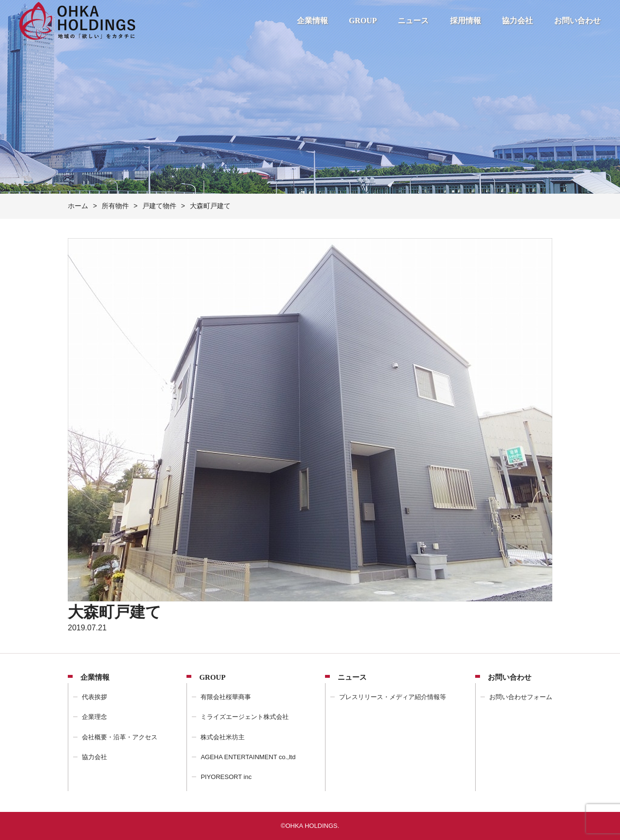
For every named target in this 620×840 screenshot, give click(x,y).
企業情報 (312, 21)
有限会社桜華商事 (226, 697)
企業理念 (94, 717)
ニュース (413, 21)
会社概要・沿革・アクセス (120, 737)
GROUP (363, 21)
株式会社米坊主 (223, 737)
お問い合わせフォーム (521, 697)
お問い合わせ (577, 21)
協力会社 (517, 21)
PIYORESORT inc (226, 777)
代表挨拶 (94, 697)
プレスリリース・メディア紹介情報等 (393, 697)
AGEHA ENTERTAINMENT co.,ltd (248, 757)
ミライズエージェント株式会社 (245, 717)
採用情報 (465, 21)
